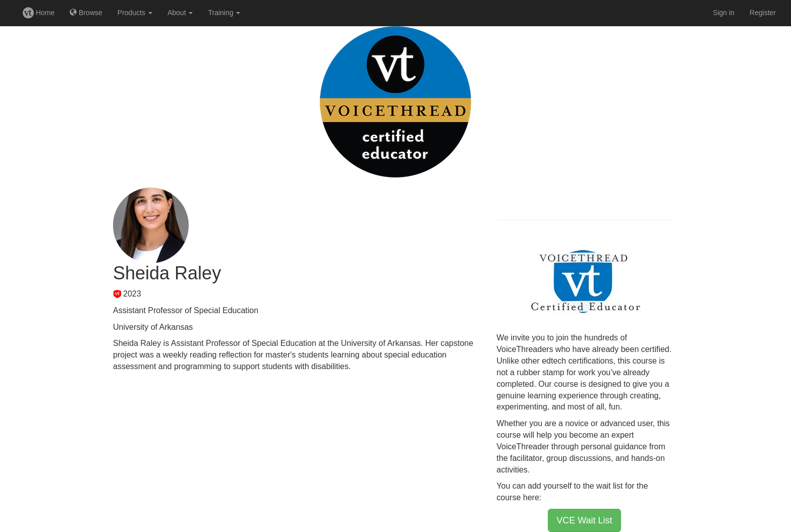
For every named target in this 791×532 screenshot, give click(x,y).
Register (763, 13)
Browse (86, 13)
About (180, 13)
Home (39, 13)
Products (135, 13)
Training (224, 13)
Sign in (724, 13)
